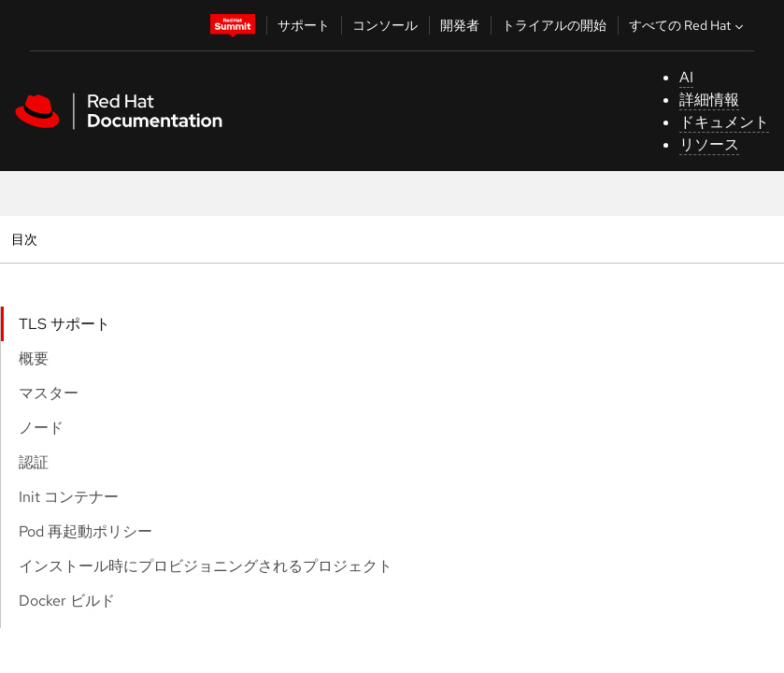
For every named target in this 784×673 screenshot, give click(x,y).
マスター (49, 393)
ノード (41, 428)
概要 (34, 358)
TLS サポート (64, 324)
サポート (304, 25)
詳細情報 (709, 100)
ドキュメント (724, 122)
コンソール (385, 25)
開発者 (460, 25)
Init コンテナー (69, 497)
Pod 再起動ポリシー (86, 531)
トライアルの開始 (554, 25)
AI (686, 77)
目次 (27, 239)
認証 (34, 462)
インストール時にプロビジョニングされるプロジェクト (206, 566)
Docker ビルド (67, 601)
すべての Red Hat (688, 25)
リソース (709, 144)
